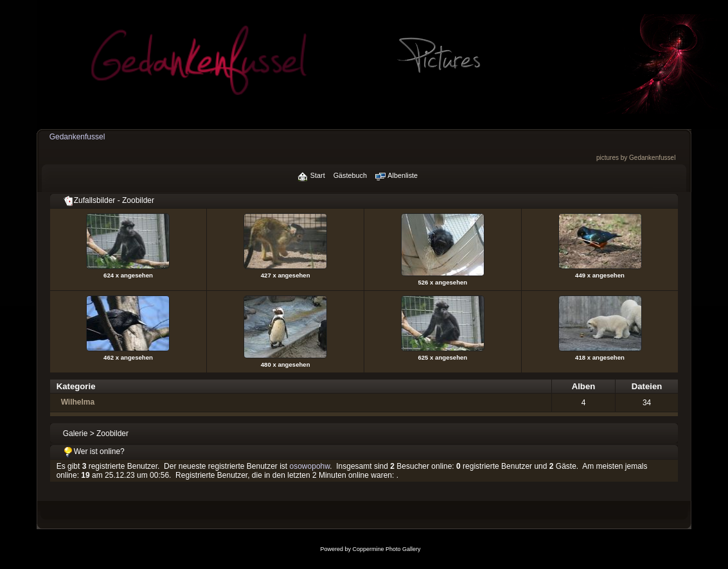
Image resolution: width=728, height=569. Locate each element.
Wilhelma (78, 402)
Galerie (75, 433)
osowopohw (310, 466)
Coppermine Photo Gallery (386, 549)
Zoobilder (112, 433)
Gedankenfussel (77, 137)
